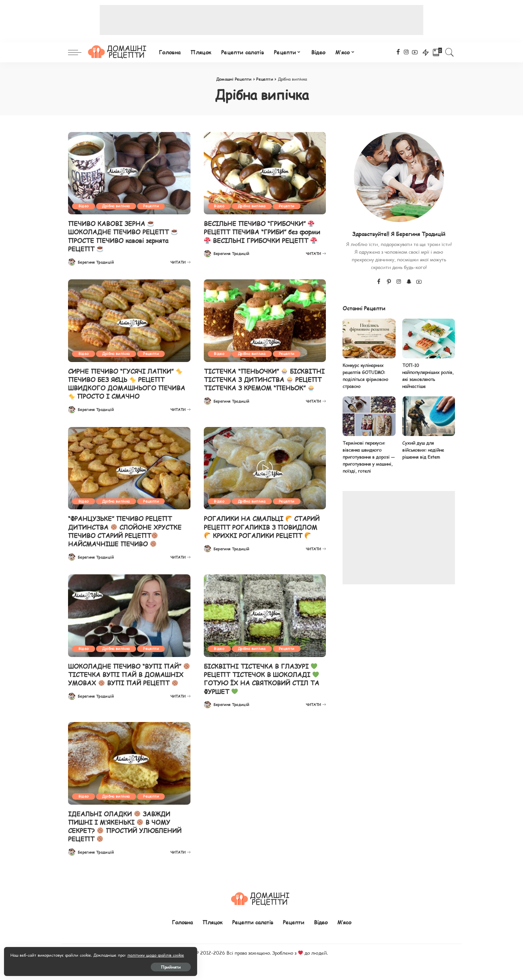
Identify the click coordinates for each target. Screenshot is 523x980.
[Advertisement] (261, 20)
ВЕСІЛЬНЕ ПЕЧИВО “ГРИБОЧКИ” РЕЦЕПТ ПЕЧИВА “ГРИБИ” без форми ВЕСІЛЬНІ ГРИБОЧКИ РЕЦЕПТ (262, 236)
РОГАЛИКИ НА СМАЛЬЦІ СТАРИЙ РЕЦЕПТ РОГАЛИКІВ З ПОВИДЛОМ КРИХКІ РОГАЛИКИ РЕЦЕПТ (263, 530)
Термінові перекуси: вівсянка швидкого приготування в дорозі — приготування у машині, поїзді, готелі (369, 457)
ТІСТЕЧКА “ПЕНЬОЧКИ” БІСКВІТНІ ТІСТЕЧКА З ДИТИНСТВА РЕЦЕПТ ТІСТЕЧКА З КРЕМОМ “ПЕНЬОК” (263, 383)
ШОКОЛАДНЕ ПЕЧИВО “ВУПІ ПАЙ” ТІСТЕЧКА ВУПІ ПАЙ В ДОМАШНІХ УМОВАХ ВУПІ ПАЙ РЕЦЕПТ (128, 677)
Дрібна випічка (118, 206)
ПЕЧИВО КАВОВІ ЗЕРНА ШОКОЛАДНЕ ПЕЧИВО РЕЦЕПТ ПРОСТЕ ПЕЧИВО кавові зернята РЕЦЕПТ (125, 236)
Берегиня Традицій (96, 262)
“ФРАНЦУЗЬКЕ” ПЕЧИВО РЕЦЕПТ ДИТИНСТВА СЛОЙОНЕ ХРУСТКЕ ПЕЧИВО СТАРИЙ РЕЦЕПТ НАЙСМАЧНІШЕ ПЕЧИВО (128, 530)
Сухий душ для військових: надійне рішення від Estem (423, 450)
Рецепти (153, 206)
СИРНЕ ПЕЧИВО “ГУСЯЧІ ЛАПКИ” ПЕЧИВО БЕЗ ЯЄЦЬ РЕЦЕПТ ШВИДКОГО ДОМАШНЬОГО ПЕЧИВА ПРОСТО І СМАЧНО (128, 383)
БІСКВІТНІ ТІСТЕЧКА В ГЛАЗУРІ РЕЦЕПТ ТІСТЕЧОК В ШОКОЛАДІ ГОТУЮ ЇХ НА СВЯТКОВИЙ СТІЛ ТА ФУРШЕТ (264, 677)
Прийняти (78, 966)
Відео (84, 206)
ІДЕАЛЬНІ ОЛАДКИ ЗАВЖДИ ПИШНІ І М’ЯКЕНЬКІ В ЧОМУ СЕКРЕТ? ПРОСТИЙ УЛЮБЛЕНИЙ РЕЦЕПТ (128, 825)
